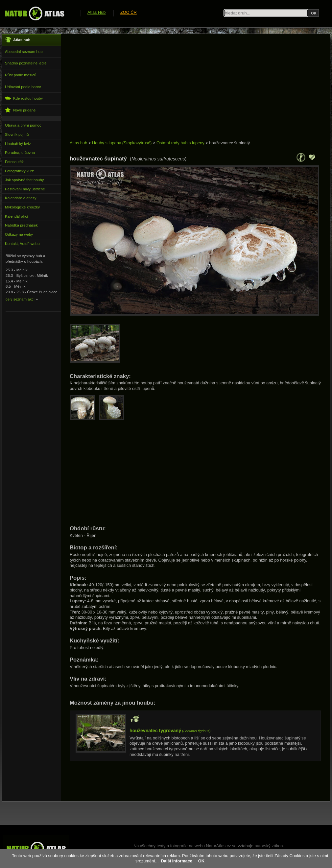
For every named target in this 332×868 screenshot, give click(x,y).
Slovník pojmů (17, 134)
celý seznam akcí (20, 299)
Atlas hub (78, 143)
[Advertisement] (189, 88)
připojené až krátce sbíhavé (144, 601)
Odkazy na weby (19, 234)
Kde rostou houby (24, 98)
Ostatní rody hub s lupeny (180, 143)
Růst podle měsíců (21, 75)
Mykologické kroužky (22, 207)
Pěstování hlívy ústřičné (25, 189)
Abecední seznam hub (24, 52)
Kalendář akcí (16, 216)
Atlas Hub (96, 12)
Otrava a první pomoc (23, 125)
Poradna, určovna (20, 153)
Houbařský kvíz (18, 144)
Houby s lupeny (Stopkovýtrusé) (122, 143)
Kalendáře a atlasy (21, 198)
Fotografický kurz (19, 171)
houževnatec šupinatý (229, 143)
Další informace (177, 861)
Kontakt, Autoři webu (22, 244)
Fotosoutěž (14, 162)
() (170, 731)
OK (201, 861)
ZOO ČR (129, 12)
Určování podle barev (23, 87)
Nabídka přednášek (21, 225)
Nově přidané (20, 110)
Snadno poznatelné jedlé (26, 63)
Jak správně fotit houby (24, 180)
